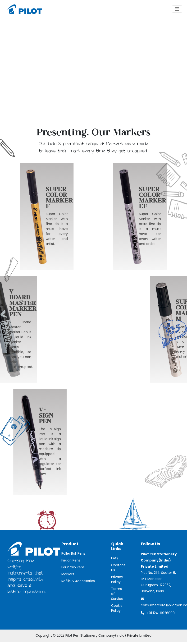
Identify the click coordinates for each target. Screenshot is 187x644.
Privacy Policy (117, 579)
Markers (68, 574)
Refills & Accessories (78, 581)
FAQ (114, 558)
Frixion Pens (71, 560)
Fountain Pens (73, 567)
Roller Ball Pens (73, 553)
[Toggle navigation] (177, 9)
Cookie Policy (117, 608)
